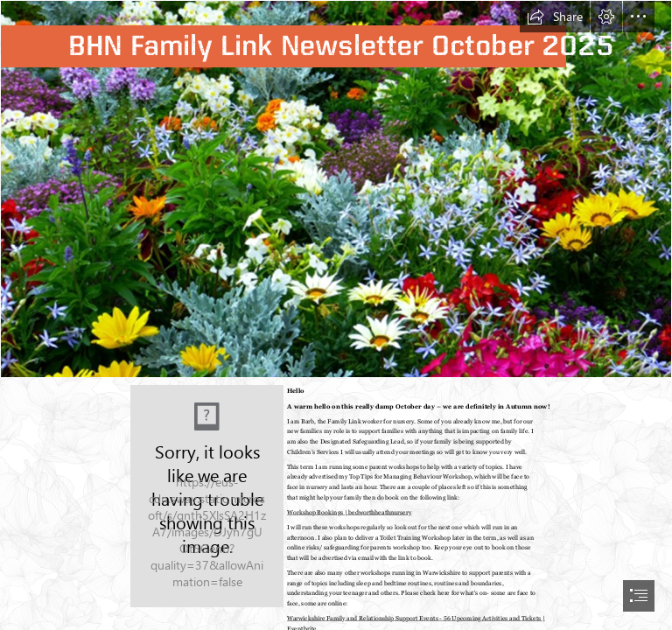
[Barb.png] (206, 495)
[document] (336, 315)
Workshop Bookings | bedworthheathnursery (349, 512)
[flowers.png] (336, 189)
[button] (555, 17)
